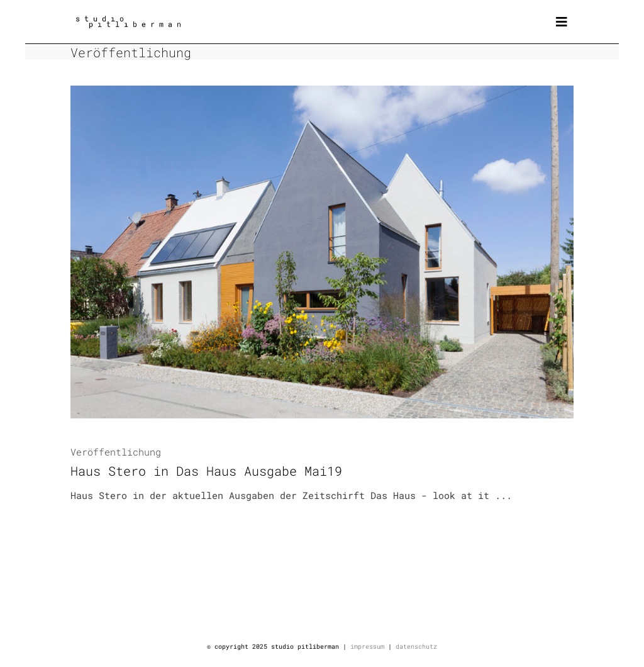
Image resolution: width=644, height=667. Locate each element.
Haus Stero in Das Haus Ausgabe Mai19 (206, 471)
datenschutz (416, 647)
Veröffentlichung (116, 452)
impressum (367, 647)
